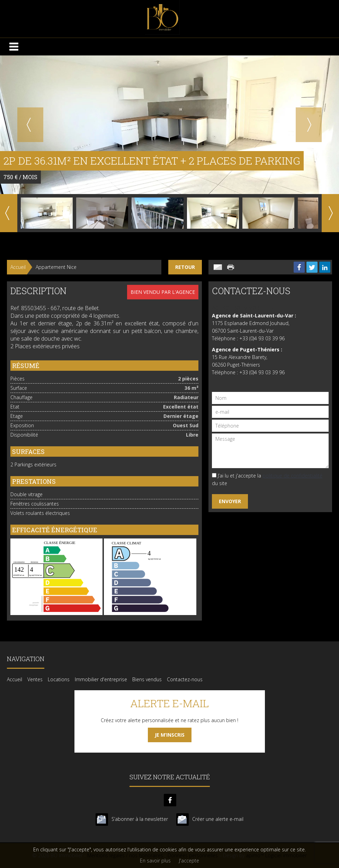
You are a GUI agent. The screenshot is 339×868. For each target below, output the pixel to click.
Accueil (18, 267)
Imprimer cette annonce (231, 267)
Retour (185, 267)
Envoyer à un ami (218, 267)
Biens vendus (147, 679)
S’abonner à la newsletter (140, 819)
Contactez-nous (185, 679)
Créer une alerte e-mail (218, 819)
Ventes (35, 679)
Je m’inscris (170, 735)
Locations (59, 679)
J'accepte (189, 861)
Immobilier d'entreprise (101, 679)
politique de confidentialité (292, 476)
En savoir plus (155, 861)
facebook (170, 800)
